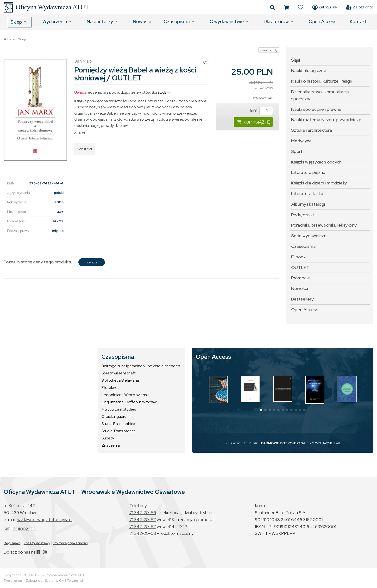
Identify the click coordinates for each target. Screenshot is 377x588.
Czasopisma (177, 22)
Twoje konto (13, 581)
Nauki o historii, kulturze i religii (321, 81)
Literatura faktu (307, 193)
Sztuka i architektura (312, 130)
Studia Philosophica (118, 424)
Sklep (16, 22)
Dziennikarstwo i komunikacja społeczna (320, 95)
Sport (297, 151)
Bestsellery (302, 299)
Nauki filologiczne (309, 70)
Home (11, 39)
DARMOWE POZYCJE (279, 443)
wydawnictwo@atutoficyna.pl (45, 519)
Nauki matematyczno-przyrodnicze (326, 120)
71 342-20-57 (143, 519)
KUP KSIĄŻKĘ (253, 122)
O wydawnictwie (227, 22)
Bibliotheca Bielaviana (120, 380)
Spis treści (85, 149)
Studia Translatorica (119, 431)
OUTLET (80, 133)
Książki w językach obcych (316, 162)
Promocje (301, 278)
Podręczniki (302, 215)
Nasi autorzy (100, 22)
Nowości (142, 22)
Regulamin (12, 543)
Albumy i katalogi (308, 204)
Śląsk (296, 60)
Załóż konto (360, 7)
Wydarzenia (55, 22)
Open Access (323, 22)
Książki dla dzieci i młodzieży (319, 183)
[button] (261, 410)
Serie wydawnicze (309, 236)
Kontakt (358, 22)
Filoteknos (110, 388)
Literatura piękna (308, 172)
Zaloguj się (325, 7)
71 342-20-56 (143, 513)
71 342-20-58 (143, 533)
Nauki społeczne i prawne (316, 109)
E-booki (299, 257)
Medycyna (301, 141)
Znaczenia (111, 445)
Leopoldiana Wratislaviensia (126, 395)
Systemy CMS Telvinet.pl (64, 581)
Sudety (108, 438)
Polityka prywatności (70, 543)
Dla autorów (276, 22)
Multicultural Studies (119, 409)
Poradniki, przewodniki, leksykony (324, 225)
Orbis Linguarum (116, 416)
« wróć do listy (269, 50)
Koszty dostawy (37, 543)
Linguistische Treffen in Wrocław (129, 402)
